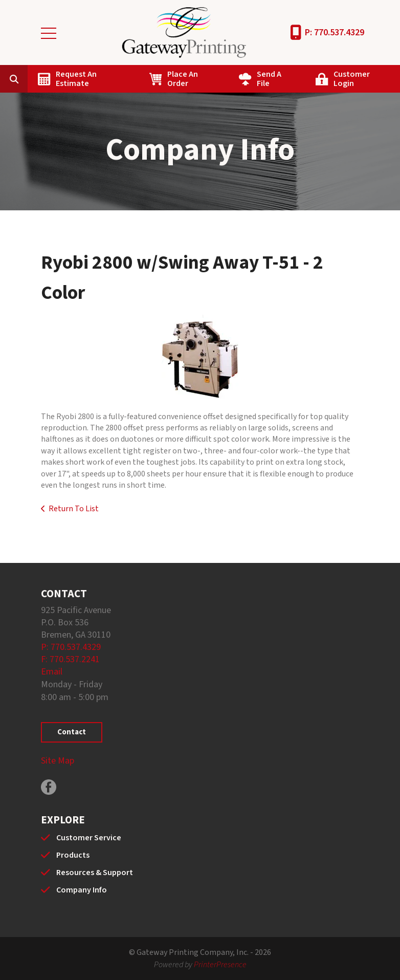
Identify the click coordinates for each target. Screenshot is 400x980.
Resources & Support (95, 873)
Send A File (269, 79)
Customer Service (89, 838)
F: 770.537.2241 (70, 659)
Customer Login (352, 79)
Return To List (74, 509)
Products (73, 855)
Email (52, 672)
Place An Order (183, 79)
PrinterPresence (220, 965)
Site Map (58, 761)
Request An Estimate (76, 79)
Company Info (82, 890)
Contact (72, 732)
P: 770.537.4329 (335, 32)
